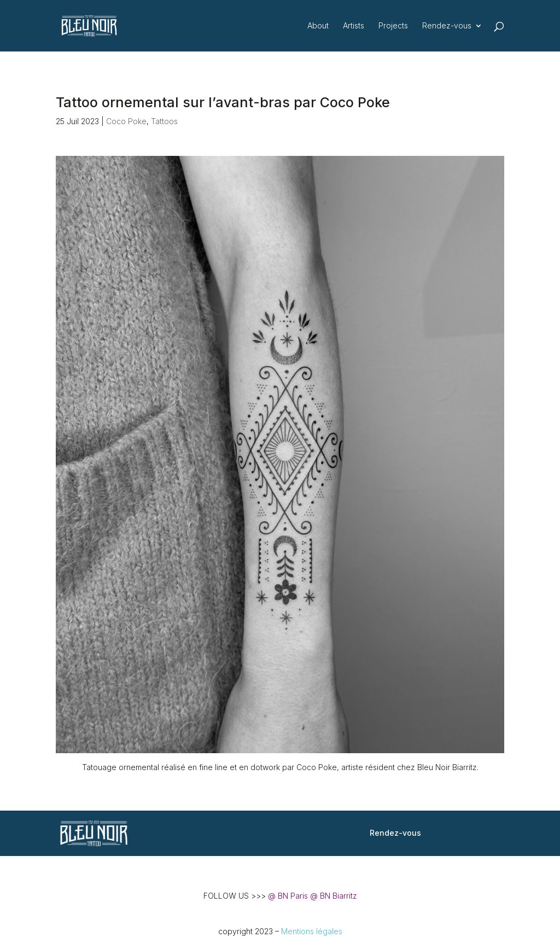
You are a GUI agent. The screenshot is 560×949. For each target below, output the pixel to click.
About (318, 26)
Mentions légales (312, 931)
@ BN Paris (288, 896)
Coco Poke (126, 121)
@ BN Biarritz (334, 896)
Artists (354, 26)
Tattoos (164, 121)
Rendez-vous (447, 26)
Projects (393, 26)
